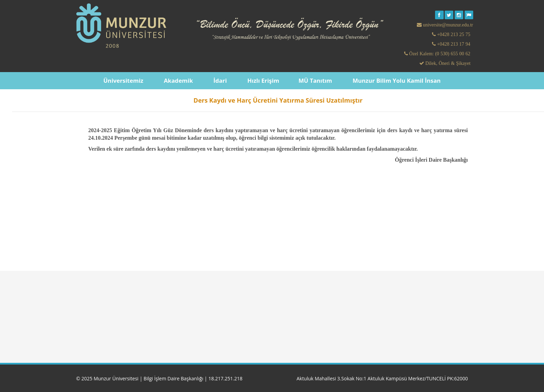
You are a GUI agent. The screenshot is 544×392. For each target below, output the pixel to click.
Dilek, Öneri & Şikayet (447, 63)
